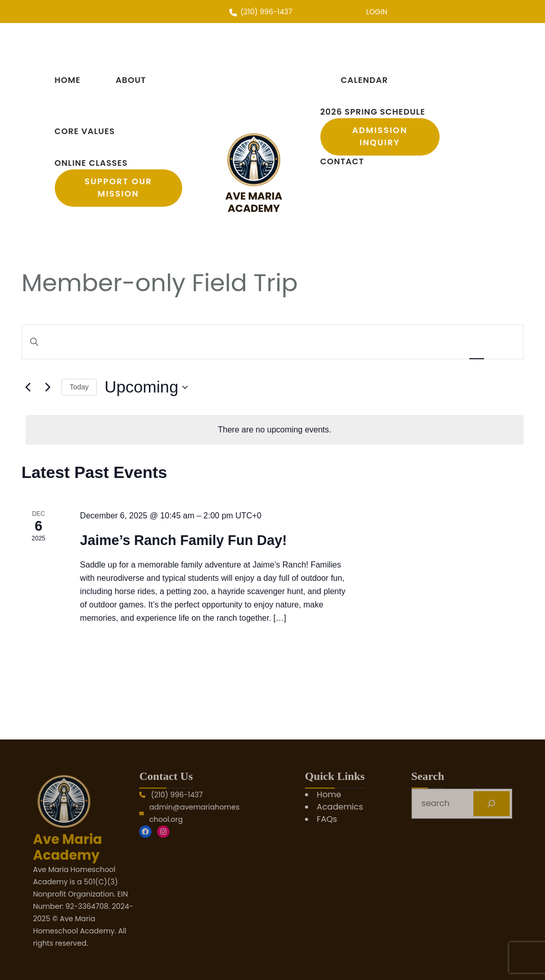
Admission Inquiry (380, 136)
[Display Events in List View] (476, 342)
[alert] (275, 430)
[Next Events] (48, 387)
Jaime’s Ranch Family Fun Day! (183, 540)
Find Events (423, 342)
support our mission (118, 188)
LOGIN (377, 12)
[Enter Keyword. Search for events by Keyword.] (206, 342)
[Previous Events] (28, 387)
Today (79, 387)
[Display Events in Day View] (504, 342)
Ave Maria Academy (254, 202)
